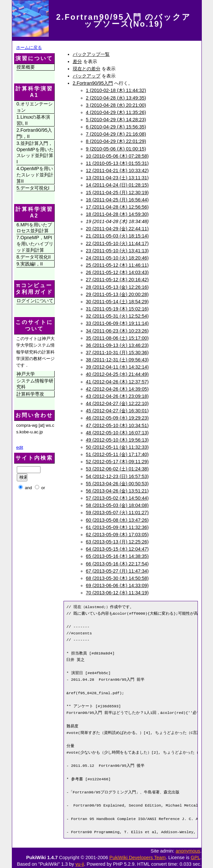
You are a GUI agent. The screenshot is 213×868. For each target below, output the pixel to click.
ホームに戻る (29, 47)
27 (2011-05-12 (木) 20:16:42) (117, 280)
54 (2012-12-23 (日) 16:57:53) (117, 476)
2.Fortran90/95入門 (93, 83)
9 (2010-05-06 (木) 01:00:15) (116, 149)
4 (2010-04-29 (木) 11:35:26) (116, 112)
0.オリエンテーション (35, 107)
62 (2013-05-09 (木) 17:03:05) (117, 535)
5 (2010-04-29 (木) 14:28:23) (116, 120)
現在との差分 (87, 69)
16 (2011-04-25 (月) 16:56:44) (117, 200)
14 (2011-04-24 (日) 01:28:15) (117, 185)
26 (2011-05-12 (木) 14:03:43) (117, 272)
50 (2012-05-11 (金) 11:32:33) (117, 447)
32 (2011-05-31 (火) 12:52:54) (117, 316)
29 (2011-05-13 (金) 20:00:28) (117, 294)
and (28, 488)
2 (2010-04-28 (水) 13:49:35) (116, 98)
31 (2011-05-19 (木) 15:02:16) (117, 309)
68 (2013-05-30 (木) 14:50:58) (117, 578)
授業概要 (26, 67)
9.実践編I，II (30, 264)
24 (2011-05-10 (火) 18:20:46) (117, 258)
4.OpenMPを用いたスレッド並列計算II (35, 175)
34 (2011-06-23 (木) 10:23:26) (117, 331)
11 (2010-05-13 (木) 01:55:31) (117, 163)
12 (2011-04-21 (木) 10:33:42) (117, 171)
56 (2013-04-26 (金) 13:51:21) (117, 491)
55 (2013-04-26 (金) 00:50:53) (117, 484)
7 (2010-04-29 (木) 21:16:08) (116, 134)
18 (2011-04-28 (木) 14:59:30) (117, 214)
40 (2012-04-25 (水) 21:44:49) (117, 374)
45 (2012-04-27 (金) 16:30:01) (117, 411)
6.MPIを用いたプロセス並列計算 (34, 228)
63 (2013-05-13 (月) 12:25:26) (117, 542)
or (43, 488)
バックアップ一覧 (91, 54)
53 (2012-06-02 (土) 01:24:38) (117, 469)
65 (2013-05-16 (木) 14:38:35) (117, 556)
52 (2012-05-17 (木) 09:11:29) (117, 462)
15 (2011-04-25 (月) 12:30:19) (117, 193)
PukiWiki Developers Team (137, 857)
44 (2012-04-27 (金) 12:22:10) (117, 403)
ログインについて (35, 301)
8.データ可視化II (34, 257)
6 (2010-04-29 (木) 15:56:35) (116, 127)
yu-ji (80, 864)
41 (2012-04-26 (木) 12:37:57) (117, 382)
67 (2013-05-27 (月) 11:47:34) (117, 571)
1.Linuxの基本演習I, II (33, 120)
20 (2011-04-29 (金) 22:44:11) (117, 229)
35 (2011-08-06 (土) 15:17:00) (117, 338)
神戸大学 (26, 374)
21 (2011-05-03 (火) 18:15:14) (117, 236)
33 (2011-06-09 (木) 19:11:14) (117, 323)
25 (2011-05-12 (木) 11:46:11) (117, 265)
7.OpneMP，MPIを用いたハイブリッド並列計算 (35, 244)
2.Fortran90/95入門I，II (34, 133)
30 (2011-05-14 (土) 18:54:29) (117, 302)
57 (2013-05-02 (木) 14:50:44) (117, 498)
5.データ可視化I (33, 188)
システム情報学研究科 (35, 384)
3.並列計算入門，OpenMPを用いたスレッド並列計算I (35, 152)
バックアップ (87, 76)
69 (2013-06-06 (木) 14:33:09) (117, 585)
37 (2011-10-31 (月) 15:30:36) (117, 353)
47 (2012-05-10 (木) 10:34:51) (117, 425)
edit (20, 447)
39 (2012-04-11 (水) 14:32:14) (117, 367)
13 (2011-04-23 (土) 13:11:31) (117, 178)
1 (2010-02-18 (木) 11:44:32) (116, 90)
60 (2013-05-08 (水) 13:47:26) (117, 520)
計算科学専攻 (30, 394)
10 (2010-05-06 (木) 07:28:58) (117, 156)
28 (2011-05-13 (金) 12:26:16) (117, 287)
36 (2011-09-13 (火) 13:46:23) (117, 345)
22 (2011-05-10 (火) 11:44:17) (117, 243)
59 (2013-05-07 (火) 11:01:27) (117, 513)
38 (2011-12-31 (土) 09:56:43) (117, 360)
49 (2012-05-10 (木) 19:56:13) (117, 440)
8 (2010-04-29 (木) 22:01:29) (116, 141)
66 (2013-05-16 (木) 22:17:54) (117, 564)
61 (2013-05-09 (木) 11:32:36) (117, 527)
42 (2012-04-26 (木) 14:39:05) (117, 389)
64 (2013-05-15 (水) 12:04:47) (117, 549)
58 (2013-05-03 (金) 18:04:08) (117, 505)
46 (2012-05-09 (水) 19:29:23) (117, 418)
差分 (77, 61)
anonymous (188, 851)
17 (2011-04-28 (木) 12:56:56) (117, 207)
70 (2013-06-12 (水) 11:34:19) (117, 593)
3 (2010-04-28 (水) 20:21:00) (116, 105)
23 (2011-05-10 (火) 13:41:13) (117, 251)
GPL (195, 857)
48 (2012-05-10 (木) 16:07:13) (117, 433)
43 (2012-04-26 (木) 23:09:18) (117, 396)
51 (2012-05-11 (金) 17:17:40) (117, 454)
